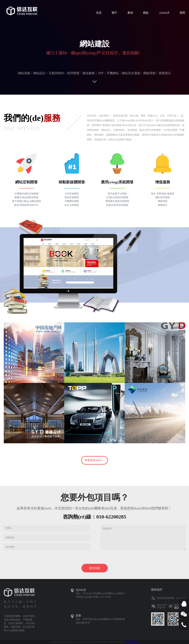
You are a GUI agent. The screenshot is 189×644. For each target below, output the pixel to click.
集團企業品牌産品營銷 (26, 197)
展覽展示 (165, 73)
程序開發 (73, 73)
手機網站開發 (72, 201)
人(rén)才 (164, 13)
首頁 (99, 13)
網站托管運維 (163, 197)
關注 (177, 608)
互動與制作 (56, 73)
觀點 (146, 13)
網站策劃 (24, 73)
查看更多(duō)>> (94, 460)
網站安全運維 (131, 73)
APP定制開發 (72, 194)
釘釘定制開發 (72, 205)
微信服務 (89, 73)
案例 (130, 13)
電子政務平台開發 (117, 194)
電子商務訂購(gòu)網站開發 (26, 201)
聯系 (183, 13)
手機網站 (113, 73)
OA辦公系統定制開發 (117, 197)
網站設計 (40, 73)
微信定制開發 (72, 197)
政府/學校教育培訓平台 (26, 205)
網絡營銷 (149, 73)
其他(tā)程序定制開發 (117, 205)
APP (101, 73)
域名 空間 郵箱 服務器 (162, 194)
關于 (115, 13)
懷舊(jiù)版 (132, 642)
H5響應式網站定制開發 (27, 194)
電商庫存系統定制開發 (117, 201)
